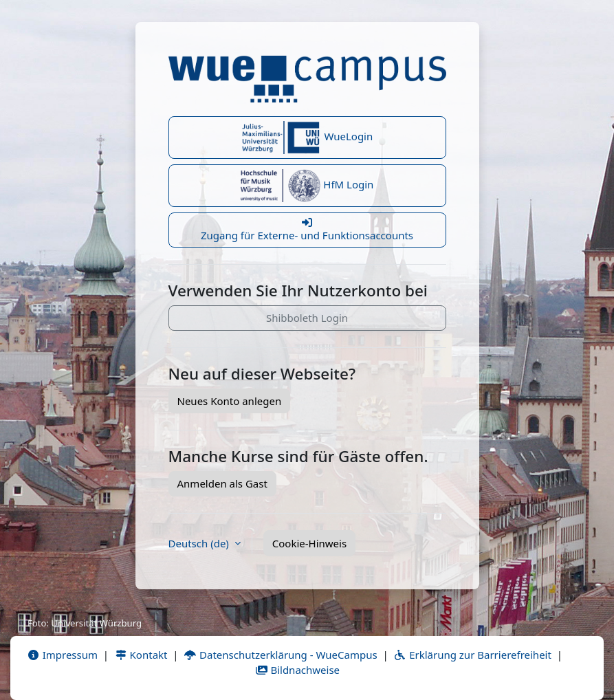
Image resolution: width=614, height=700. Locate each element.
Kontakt (141, 655)
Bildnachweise (297, 670)
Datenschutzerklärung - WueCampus (280, 655)
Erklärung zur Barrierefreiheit (472, 655)
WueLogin (307, 138)
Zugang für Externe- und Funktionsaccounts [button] (307, 230)
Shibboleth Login (307, 318)
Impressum (62, 655)
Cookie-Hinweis (309, 543)
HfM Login (307, 186)
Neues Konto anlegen (230, 401)
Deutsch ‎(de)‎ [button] (200, 543)
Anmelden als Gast (222, 483)
